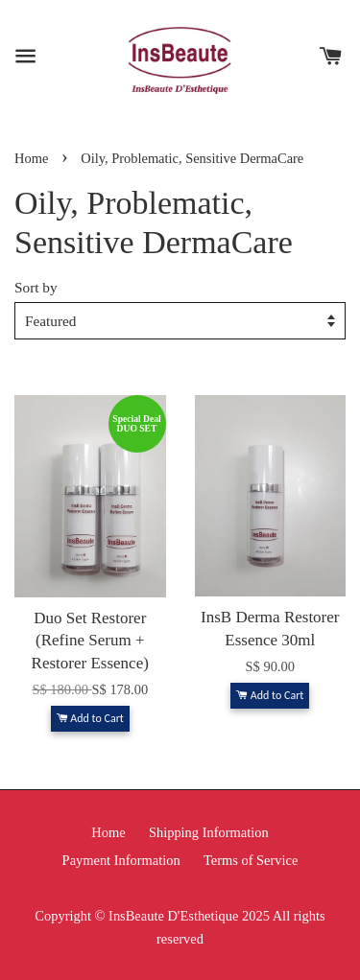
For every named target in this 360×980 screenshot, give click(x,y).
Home (31, 158)
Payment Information (121, 860)
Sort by (36, 287)
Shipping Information (209, 832)
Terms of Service (251, 860)
